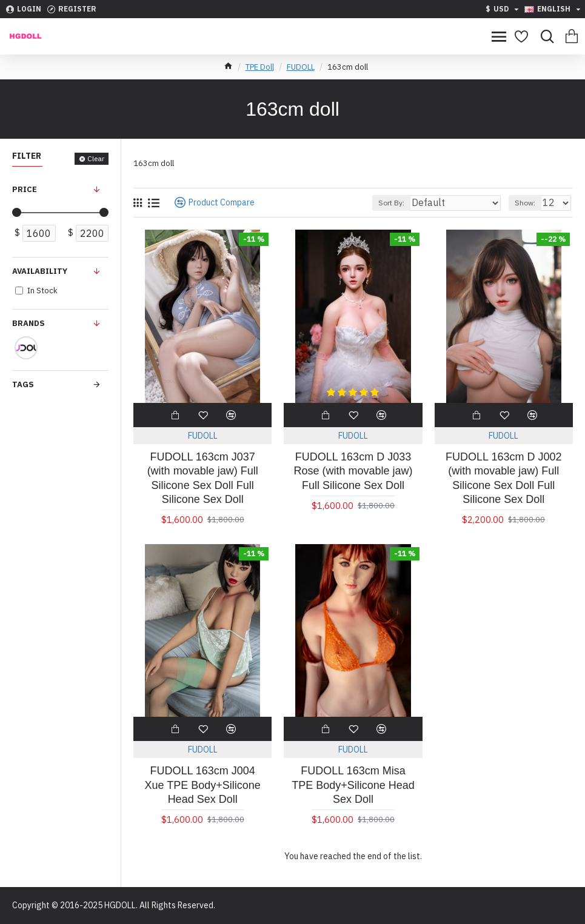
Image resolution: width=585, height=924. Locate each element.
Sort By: (391, 203)
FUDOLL (301, 67)
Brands (28, 323)
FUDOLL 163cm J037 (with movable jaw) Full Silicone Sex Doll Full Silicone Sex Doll (203, 478)
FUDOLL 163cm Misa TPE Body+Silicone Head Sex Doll (353, 785)
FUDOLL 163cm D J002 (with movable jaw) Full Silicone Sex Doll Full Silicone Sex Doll (503, 478)
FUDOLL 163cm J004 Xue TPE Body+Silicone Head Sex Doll (203, 785)
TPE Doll (260, 67)
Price (25, 189)
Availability (40, 271)
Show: (525, 203)
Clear (96, 158)
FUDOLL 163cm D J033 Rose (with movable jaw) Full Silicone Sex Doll (353, 471)
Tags (23, 384)
